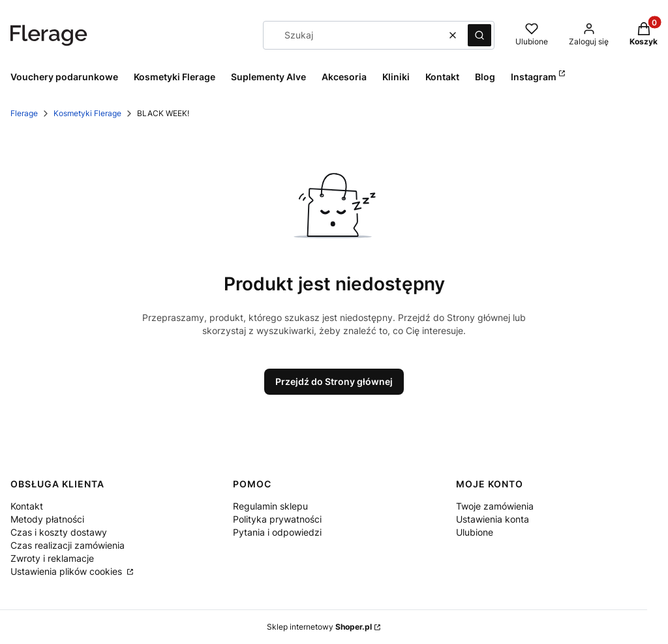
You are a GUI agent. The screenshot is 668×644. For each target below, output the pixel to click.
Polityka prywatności (277, 519)
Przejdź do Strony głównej (334, 381)
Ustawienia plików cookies (68, 571)
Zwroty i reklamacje (52, 558)
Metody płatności (47, 519)
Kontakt (27, 506)
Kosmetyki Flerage (87, 113)
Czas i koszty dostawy (59, 532)
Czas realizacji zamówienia (68, 545)
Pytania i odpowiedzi (277, 532)
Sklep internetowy (319, 627)
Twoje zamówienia (495, 506)
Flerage (24, 113)
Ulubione (475, 532)
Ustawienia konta (493, 519)
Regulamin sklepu (270, 506)
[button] (479, 35)
